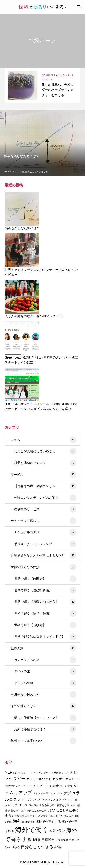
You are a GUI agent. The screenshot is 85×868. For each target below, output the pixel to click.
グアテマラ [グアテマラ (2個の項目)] (11, 786)
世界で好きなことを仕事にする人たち (44, 556)
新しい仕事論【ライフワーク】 (45, 718)
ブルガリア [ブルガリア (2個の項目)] (11, 805)
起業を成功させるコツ (45, 463)
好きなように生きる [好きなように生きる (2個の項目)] (23, 816)
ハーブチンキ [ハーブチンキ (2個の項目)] (29, 800)
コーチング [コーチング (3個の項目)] (34, 786)
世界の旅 (44, 648)
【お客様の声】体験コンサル (45, 486)
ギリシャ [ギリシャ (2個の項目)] (74, 779)
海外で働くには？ (44, 706)
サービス (44, 475)
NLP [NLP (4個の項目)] (9, 772)
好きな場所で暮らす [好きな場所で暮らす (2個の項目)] (47, 816)
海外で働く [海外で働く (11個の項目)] (32, 830)
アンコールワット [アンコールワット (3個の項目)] (39, 779)
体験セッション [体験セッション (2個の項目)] (17, 810)
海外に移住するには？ (45, 729)
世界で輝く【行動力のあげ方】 (45, 602)
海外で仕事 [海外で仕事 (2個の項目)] (28, 822)
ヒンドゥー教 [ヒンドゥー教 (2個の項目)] (70, 800)
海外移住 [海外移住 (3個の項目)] (34, 840)
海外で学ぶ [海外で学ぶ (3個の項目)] (57, 831)
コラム (44, 440)
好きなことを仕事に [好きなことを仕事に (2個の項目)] (38, 810)
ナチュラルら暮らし (44, 521)
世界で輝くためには (44, 567)
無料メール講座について (44, 741)
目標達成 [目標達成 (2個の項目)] (60, 840)
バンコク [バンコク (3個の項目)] (55, 800)
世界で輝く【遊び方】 (45, 625)
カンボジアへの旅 (45, 660)
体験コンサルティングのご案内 (45, 498)
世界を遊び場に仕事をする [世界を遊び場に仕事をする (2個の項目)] (54, 805)
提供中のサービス (45, 509)
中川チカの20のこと (44, 694)
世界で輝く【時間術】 (45, 579)
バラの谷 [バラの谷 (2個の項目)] (43, 800)
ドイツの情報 (45, 683)
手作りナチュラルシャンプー (45, 544)
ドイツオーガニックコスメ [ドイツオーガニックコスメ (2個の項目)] (48, 793)
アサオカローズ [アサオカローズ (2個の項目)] (60, 773)
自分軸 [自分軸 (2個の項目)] (58, 847)
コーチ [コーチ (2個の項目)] (22, 786)
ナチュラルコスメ (45, 532)
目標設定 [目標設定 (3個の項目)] (48, 840)
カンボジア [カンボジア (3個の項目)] (60, 779)
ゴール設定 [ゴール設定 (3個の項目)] (51, 786)
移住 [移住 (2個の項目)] (68, 840)
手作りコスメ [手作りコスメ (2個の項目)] (66, 816)
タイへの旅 (45, 671)
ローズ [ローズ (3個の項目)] (23, 805)
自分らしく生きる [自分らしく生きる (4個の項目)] (37, 847)
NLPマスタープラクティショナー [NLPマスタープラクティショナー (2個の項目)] (32, 773)
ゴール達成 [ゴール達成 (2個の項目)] (66, 786)
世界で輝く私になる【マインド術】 (45, 637)
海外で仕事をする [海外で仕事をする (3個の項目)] (48, 822)
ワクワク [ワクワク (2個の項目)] (34, 805)
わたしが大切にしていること (45, 451)
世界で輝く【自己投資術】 (45, 590)
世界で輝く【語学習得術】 (45, 613)
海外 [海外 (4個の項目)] (17, 821)
